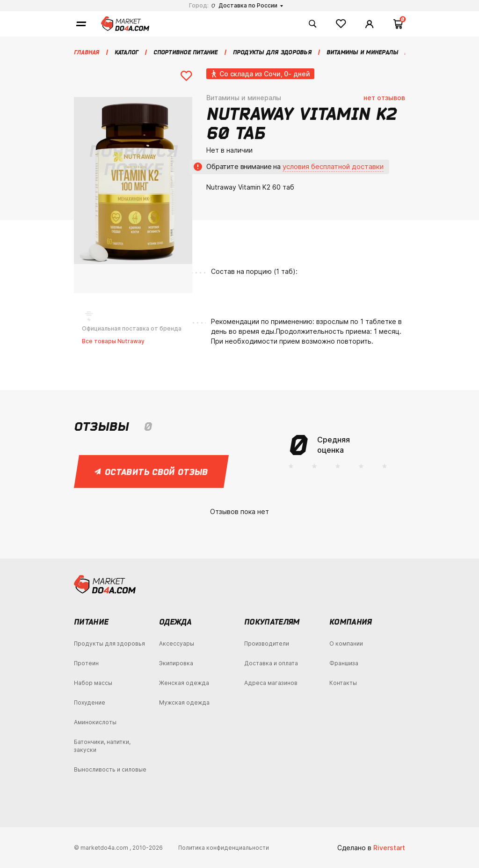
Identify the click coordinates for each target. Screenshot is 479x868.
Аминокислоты (95, 722)
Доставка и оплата (271, 663)
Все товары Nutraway (113, 341)
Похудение (90, 702)
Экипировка (176, 663)
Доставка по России (244, 5)
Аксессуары (177, 644)
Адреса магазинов (271, 683)
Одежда (175, 622)
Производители (267, 644)
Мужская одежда (184, 702)
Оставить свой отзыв (152, 471)
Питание (91, 622)
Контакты (343, 683)
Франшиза (344, 663)
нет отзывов (384, 98)
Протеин (86, 663)
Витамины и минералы (244, 98)
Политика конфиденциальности (224, 848)
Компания (351, 622)
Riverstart (389, 848)
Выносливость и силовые (110, 769)
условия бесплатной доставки (333, 166)
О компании (346, 644)
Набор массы (93, 683)
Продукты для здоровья (109, 644)
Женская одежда (184, 683)
